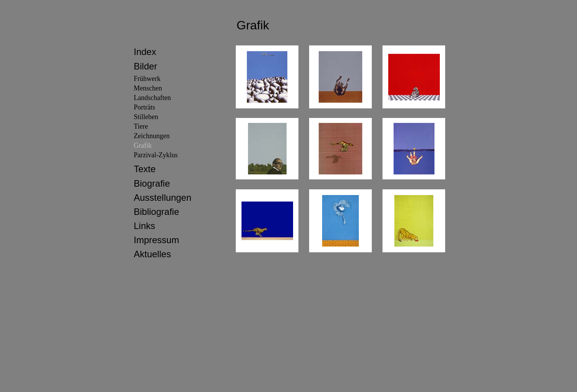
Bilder (145, 66)
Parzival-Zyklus (156, 155)
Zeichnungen (152, 136)
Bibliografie (156, 212)
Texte (145, 169)
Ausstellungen (163, 198)
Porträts (144, 107)
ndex (146, 52)
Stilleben (146, 117)
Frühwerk (147, 79)
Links (144, 226)
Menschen (148, 88)
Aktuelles (152, 254)
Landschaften (152, 98)
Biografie (152, 183)
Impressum (156, 240)
